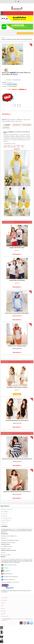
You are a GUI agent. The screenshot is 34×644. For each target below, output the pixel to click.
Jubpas (32, 619)
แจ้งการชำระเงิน (5, 616)
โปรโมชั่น (3, 614)
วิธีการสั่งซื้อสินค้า (5, 512)
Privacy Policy (4, 524)
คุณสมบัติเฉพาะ (17, 125)
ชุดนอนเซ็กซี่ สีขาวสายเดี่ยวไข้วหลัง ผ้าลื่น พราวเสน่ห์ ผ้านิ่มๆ (17, 387)
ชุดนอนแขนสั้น (6, 121)
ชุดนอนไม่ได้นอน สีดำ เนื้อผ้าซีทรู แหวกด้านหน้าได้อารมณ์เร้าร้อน (17, 420)
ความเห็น (9, 80)
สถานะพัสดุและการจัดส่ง (6, 518)
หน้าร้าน (2, 628)
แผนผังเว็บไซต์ (4, 598)
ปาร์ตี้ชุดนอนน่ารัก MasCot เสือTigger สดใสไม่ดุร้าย (17, 346)
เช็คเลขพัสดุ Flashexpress (7, 510)
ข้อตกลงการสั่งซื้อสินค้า (6, 520)
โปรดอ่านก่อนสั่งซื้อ (27, 125)
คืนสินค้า (3, 603)
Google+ (23, 619)
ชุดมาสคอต (19, 121)
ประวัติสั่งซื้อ (4, 600)
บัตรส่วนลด (4, 611)
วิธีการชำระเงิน (4, 514)
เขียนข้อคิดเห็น (17, 80)
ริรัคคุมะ (13, 121)
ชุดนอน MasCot (11, 120)
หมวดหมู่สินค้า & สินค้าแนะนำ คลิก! (25, 33)
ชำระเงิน (2, 642)
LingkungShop (14, 619)
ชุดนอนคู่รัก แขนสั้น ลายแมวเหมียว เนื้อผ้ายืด (17, 280)
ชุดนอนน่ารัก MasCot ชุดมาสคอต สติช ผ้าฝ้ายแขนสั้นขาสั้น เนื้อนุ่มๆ (17, 313)
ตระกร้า (2, 637)
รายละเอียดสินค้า (7, 125)
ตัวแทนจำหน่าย (4, 516)
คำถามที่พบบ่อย (4, 522)
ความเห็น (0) (6, 128)
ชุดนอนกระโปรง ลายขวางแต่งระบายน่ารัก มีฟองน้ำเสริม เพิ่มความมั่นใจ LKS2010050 (17, 459)
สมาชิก (2, 633)
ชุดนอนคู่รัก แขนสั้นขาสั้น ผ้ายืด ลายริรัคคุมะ (17, 248)
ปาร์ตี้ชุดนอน (19, 120)
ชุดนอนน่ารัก (27, 120)
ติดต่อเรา (3, 608)
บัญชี (2, 606)
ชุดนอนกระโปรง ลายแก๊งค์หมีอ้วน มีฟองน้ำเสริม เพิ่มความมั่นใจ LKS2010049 (17, 492)
